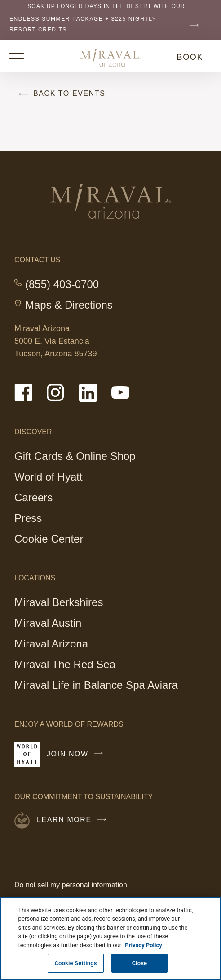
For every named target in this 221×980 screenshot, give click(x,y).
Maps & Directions (69, 305)
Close (140, 963)
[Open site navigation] (20, 56)
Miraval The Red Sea (65, 664)
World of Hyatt (49, 477)
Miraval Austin (48, 623)
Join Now (77, 758)
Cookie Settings (75, 963)
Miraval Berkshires (59, 604)
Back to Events (60, 94)
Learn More (74, 820)
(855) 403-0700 (62, 284)
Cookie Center (49, 539)
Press (28, 518)
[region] (110, 938)
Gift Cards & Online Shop (75, 457)
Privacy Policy (143, 945)
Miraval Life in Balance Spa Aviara (96, 685)
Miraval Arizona (51, 645)
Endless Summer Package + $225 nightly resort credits (106, 24)
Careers (33, 497)
